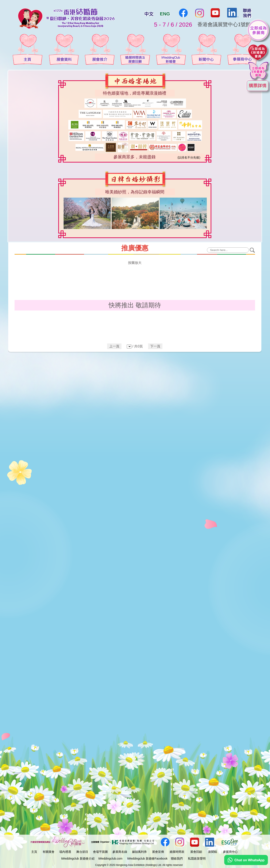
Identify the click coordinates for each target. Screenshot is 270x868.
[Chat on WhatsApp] (246, 864)
